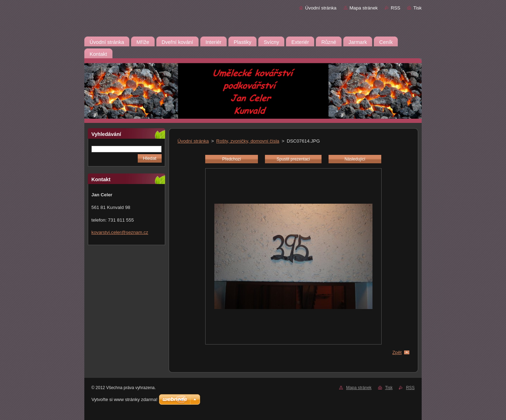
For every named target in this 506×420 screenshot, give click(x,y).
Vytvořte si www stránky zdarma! (124, 399)
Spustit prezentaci (293, 159)
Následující (355, 159)
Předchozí (232, 159)
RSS (395, 8)
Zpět (397, 352)
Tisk (417, 8)
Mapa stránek (364, 8)
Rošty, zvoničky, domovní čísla (248, 141)
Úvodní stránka (321, 8)
